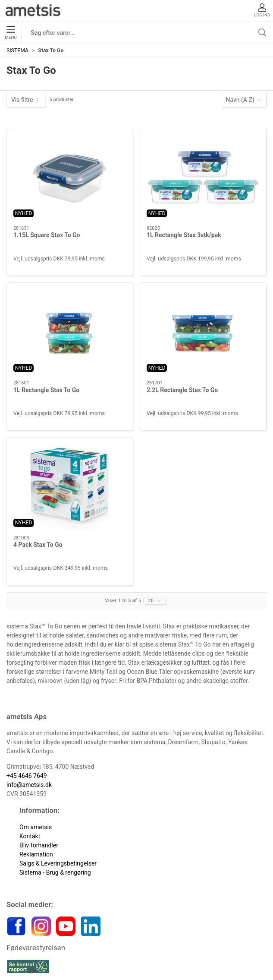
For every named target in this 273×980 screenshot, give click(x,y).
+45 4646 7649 (27, 776)
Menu (11, 33)
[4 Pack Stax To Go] (70, 487)
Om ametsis (36, 827)
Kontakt (30, 836)
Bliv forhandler (39, 845)
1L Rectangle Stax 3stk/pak (184, 235)
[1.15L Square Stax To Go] (70, 177)
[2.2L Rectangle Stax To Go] (203, 332)
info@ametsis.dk (29, 785)
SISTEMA (17, 51)
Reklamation (36, 854)
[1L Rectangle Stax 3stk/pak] (203, 177)
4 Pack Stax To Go (38, 545)
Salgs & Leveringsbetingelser (58, 863)
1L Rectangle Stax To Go (46, 390)
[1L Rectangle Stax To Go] (70, 332)
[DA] (34, 11)
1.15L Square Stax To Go (47, 235)
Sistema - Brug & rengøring (55, 872)
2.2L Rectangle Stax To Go (182, 390)
